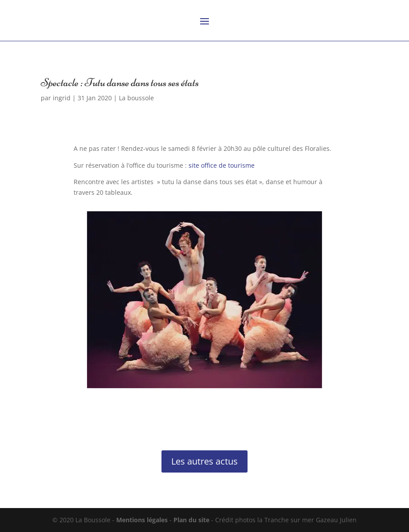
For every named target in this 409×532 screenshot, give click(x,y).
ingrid (62, 98)
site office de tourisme (222, 165)
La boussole (136, 98)
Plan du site (191, 520)
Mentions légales (142, 520)
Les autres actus (204, 461)
